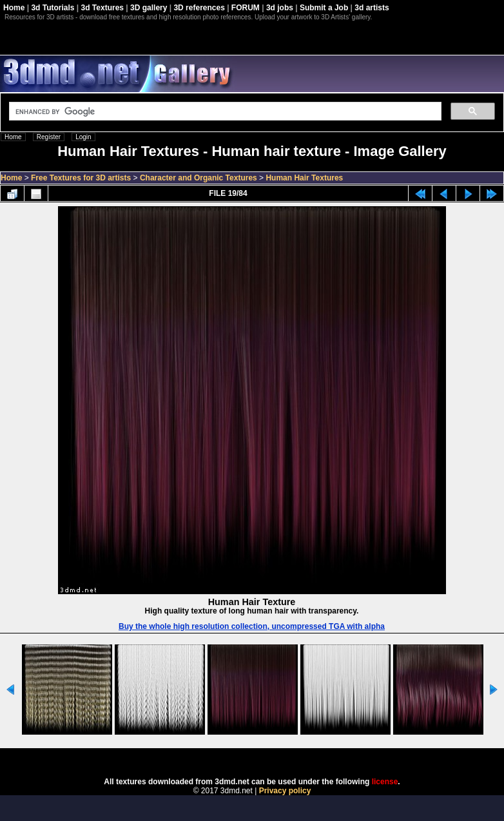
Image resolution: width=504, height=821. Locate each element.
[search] (224, 111)
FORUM (246, 8)
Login (83, 137)
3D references (199, 8)
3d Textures (102, 8)
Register (49, 137)
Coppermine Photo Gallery (268, 758)
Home (14, 8)
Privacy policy (285, 791)
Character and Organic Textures (199, 178)
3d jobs (280, 8)
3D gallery (149, 8)
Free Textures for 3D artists (81, 178)
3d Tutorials (53, 8)
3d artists (372, 8)
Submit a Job (324, 8)
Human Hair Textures (304, 178)
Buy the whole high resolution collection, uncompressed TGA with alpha (252, 626)
